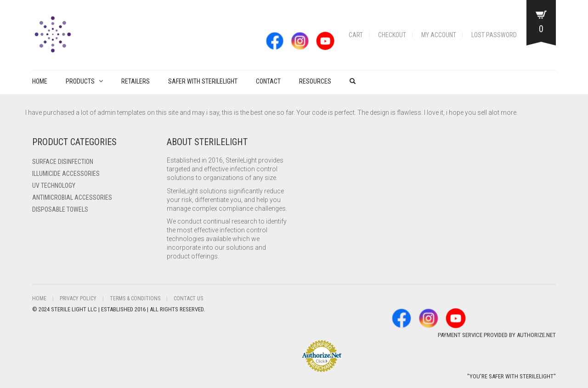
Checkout (392, 35)
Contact (268, 81)
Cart (356, 35)
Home (40, 81)
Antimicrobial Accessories (72, 197)
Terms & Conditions (135, 298)
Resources (315, 81)
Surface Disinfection (63, 162)
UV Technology (54, 186)
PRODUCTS (80, 81)
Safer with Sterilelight (203, 81)
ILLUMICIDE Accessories (66, 174)
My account (439, 35)
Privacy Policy (78, 298)
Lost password (494, 35)
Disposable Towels (60, 209)
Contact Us (188, 298)
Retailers (136, 81)
